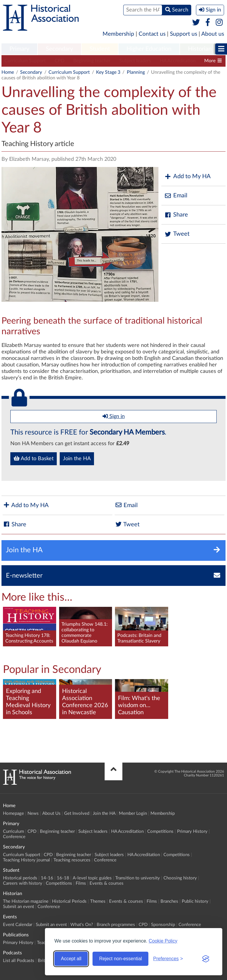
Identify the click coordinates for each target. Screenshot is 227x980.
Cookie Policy (163, 941)
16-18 (63, 878)
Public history (195, 901)
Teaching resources (72, 860)
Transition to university (138, 878)
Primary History (192, 831)
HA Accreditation (178, 61)
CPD (60, 61)
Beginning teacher (92, 61)
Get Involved (77, 813)
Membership (118, 34)
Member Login (133, 813)
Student (100, 49)
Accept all (71, 959)
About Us (51, 813)
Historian (200, 49)
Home (8, 72)
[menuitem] (19, 49)
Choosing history (180, 878)
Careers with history (23, 883)
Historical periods (20, 878)
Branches (169, 901)
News (33, 813)
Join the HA (77, 459)
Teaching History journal (26, 860)
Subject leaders (135, 61)
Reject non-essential (120, 959)
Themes (98, 901)
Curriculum (13, 831)
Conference (14, 837)
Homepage (13, 813)
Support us (184, 34)
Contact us (152, 34)
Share (176, 215)
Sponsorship (163, 925)
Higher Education (149, 49)
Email (176, 196)
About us (213, 34)
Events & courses (107, 883)
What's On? (82, 925)
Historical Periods (69, 901)
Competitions (160, 831)
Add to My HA (188, 177)
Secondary (59, 49)
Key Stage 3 (108, 72)
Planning (136, 72)
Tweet (177, 234)
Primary (19, 49)
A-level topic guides (92, 878)
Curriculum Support (25, 61)
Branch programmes (116, 925)
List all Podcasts (19, 961)
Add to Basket (34, 458)
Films (81, 883)
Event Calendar (18, 925)
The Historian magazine (26, 901)
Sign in (114, 416)
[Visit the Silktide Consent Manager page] (206, 959)
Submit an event (18, 907)
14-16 (47, 878)
